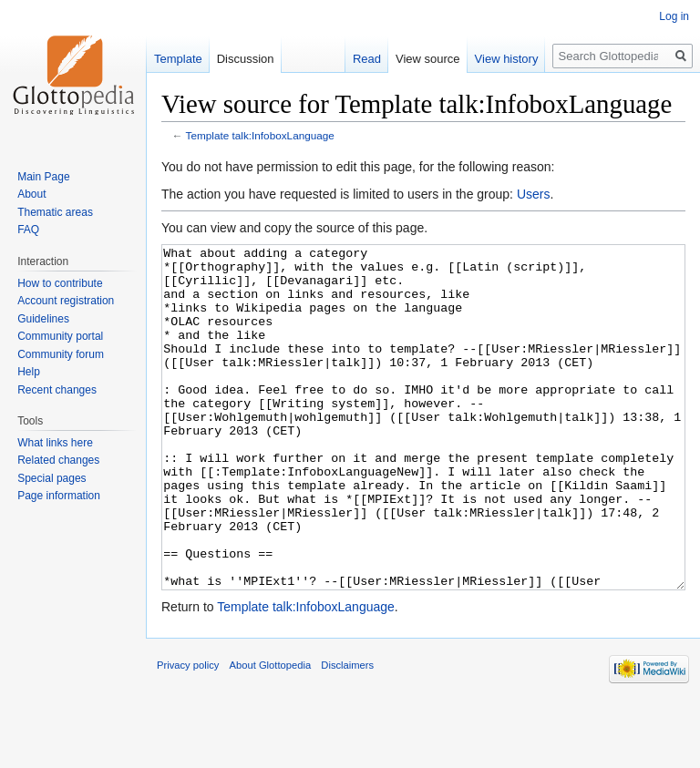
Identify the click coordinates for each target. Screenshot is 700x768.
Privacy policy (188, 733)
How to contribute (60, 283)
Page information (59, 496)
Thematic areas (55, 212)
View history (507, 59)
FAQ (28, 230)
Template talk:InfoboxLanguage (260, 135)
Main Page (43, 177)
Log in (674, 16)
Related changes (58, 460)
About (31, 194)
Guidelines (43, 319)
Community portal (60, 336)
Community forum (61, 354)
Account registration (66, 301)
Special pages (51, 478)
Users (534, 194)
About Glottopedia (271, 733)
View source (428, 59)
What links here (55, 443)
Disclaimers (347, 733)
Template (178, 59)
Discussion (246, 59)
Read (367, 59)
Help (29, 372)
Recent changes (57, 390)
